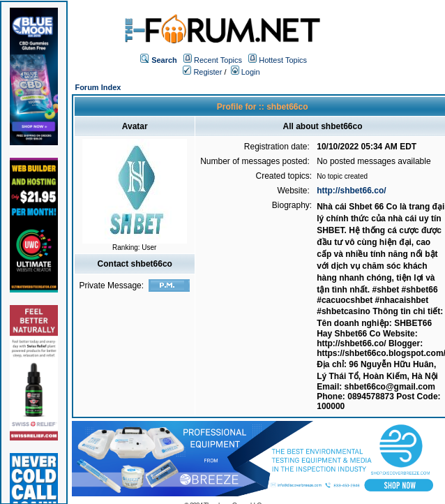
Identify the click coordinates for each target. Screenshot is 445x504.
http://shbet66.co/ (351, 191)
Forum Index (98, 87)
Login (246, 72)
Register (202, 72)
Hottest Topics (283, 60)
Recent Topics (218, 60)
